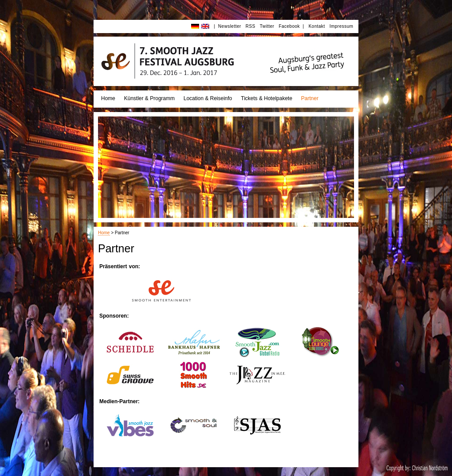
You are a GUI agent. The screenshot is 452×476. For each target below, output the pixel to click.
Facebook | (291, 26)
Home (108, 98)
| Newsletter (227, 26)
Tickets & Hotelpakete (267, 98)
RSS (250, 26)
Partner (310, 98)
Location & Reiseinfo (208, 98)
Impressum (341, 26)
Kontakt (317, 26)
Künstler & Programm (149, 98)
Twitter (267, 26)
